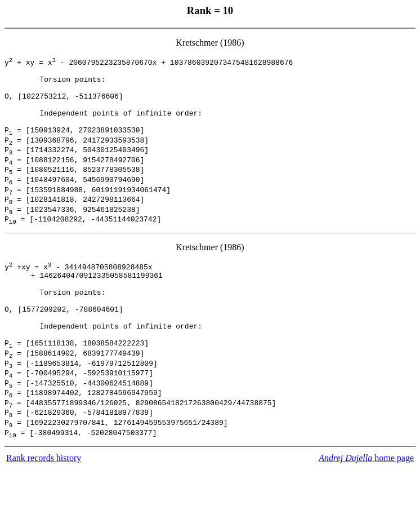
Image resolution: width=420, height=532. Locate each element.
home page (366, 520)
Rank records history (44, 520)
